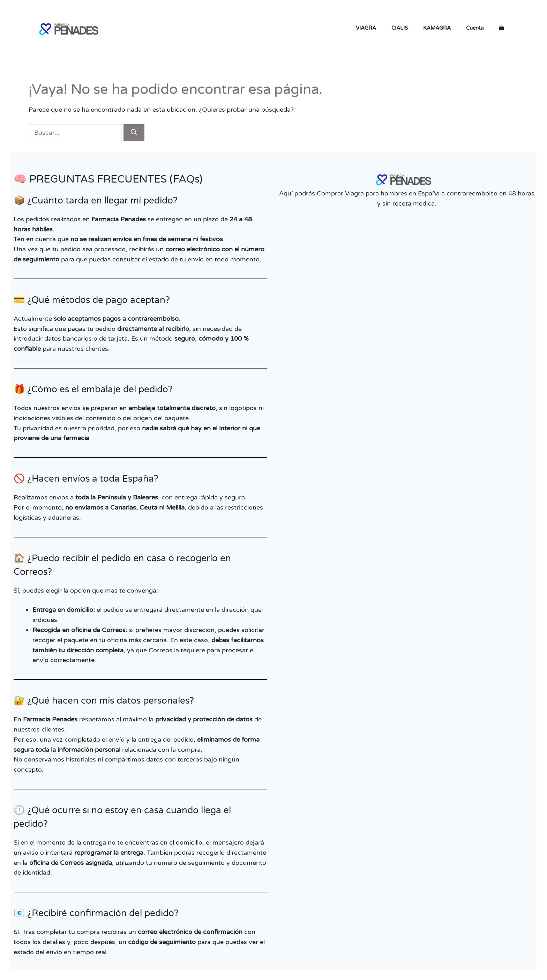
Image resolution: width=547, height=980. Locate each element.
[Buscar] (134, 133)
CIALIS (400, 28)
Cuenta (475, 28)
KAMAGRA (437, 28)
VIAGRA (366, 28)
